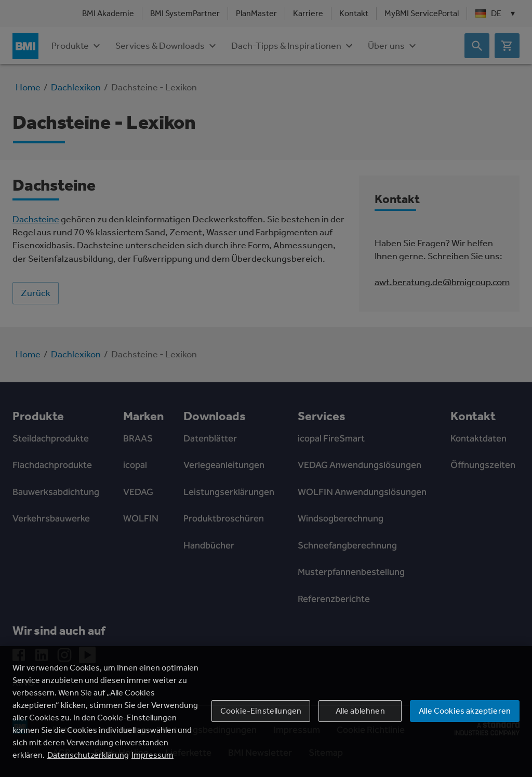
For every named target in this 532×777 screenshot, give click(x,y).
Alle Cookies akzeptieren (465, 711)
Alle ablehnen (360, 711)
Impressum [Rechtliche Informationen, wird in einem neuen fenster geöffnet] (152, 755)
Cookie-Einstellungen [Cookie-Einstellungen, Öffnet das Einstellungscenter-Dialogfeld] (261, 711)
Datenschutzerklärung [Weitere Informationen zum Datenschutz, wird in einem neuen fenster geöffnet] (88, 755)
